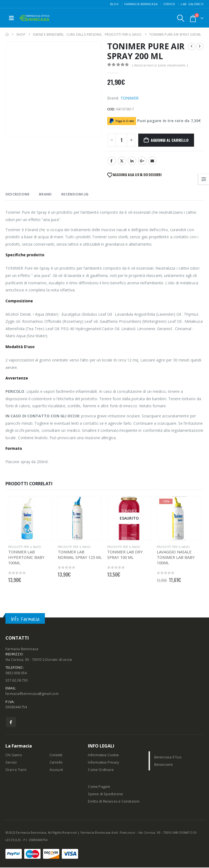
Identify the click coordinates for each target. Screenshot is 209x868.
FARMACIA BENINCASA (141, 4)
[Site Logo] (35, 18)
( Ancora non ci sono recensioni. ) (160, 65)
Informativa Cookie (103, 756)
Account (56, 770)
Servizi (169, 4)
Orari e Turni (16, 770)
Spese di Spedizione (105, 795)
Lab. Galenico (192, 4)
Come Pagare (99, 787)
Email (152, 161)
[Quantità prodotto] (121, 140)
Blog (114, 4)
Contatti (56, 756)
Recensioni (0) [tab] (75, 194)
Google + (142, 161)
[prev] (192, 46)
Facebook (112, 161)
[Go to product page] (30, 518)
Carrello (56, 763)
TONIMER (130, 98)
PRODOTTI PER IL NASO (25, 547)
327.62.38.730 (17, 681)
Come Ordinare (101, 770)
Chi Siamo (14, 756)
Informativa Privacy (103, 763)
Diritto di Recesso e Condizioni (114, 802)
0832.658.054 (16, 673)
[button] (11, 18)
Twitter (122, 161)
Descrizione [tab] (17, 194)
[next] (200, 46)
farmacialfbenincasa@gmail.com (32, 694)
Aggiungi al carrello (170, 140)
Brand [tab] (45, 194)
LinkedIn (132, 161)
